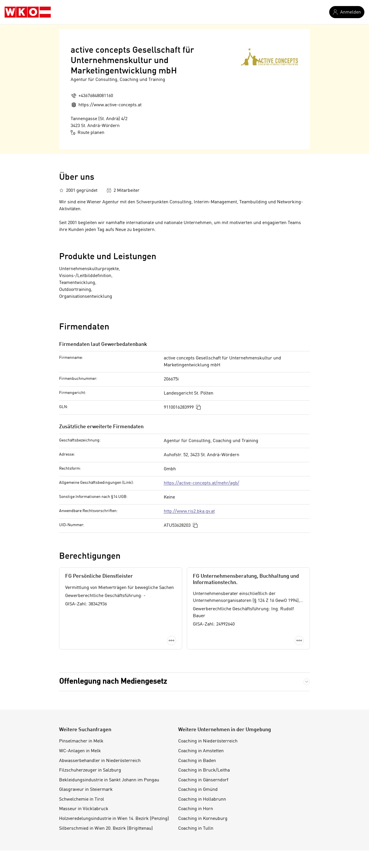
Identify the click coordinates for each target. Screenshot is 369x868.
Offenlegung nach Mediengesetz (113, 682)
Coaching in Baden (197, 761)
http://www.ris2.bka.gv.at (189, 511)
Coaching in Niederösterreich (208, 741)
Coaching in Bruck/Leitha (204, 770)
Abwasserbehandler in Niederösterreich (100, 761)
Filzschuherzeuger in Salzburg (90, 770)
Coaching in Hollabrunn (202, 799)
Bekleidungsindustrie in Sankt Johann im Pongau (109, 780)
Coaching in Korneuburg (203, 819)
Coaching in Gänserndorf (203, 780)
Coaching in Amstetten (201, 751)
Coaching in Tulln (196, 829)
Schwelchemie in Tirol (82, 799)
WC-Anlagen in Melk (80, 751)
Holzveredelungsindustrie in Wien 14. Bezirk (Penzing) (114, 819)
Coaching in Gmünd (198, 790)
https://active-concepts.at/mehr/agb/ (202, 483)
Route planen (87, 132)
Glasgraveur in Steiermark (86, 790)
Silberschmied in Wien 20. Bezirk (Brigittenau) (106, 829)
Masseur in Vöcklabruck (84, 809)
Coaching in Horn (196, 809)
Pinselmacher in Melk (81, 741)
